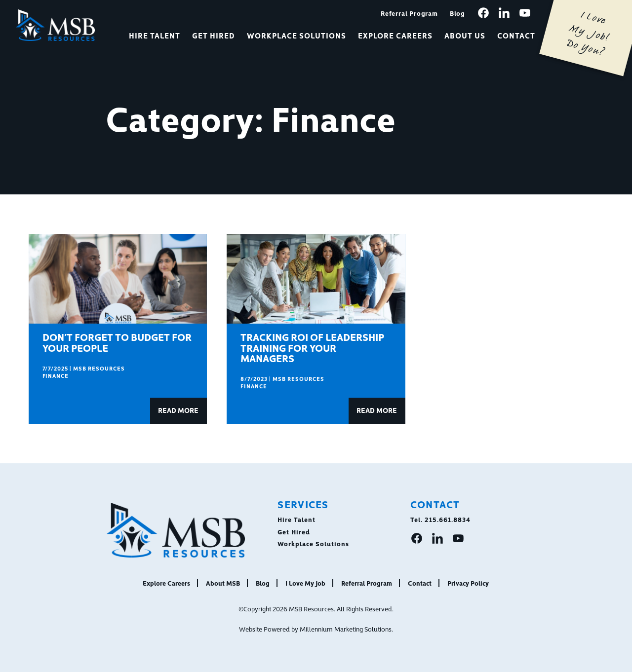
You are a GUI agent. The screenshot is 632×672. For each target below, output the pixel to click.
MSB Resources (99, 368)
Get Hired (214, 35)
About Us (465, 35)
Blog (457, 13)
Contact (516, 35)
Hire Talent (155, 35)
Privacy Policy (468, 583)
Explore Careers (395, 35)
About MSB (223, 583)
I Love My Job (305, 583)
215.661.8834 (448, 519)
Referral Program (409, 13)
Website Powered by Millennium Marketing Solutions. (316, 629)
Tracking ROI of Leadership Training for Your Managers (312, 347)
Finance (56, 376)
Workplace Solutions (296, 35)
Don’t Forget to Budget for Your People (117, 342)
